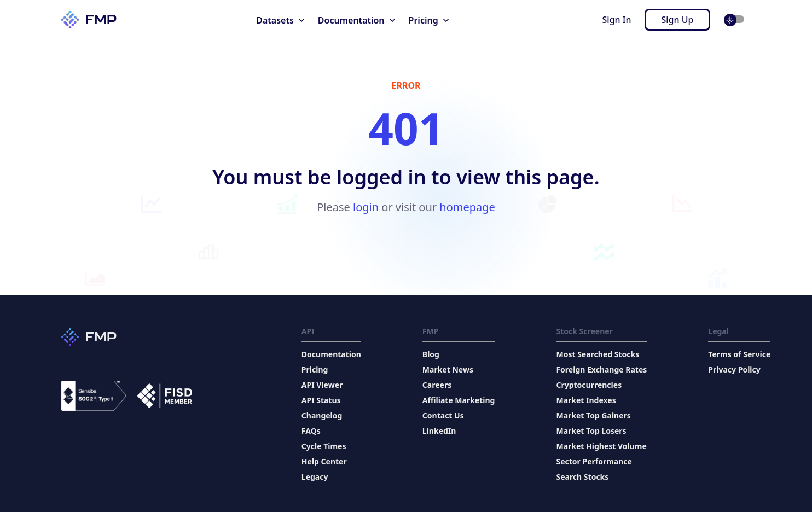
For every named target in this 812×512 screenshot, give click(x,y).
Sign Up (678, 20)
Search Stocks (582, 477)
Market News (448, 370)
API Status (321, 400)
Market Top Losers (591, 431)
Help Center (324, 461)
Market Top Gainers (593, 415)
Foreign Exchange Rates (601, 370)
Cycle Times (324, 446)
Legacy (315, 477)
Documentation (331, 354)
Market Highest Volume (601, 446)
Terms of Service (739, 354)
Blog (431, 354)
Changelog (322, 415)
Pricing (315, 370)
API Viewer (322, 385)
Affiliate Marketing (459, 400)
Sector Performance (594, 461)
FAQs (311, 431)
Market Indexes (586, 400)
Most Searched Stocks (598, 354)
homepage (467, 207)
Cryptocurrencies (589, 385)
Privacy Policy (734, 370)
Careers (437, 385)
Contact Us (443, 415)
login (366, 207)
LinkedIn (439, 431)
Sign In (617, 20)
